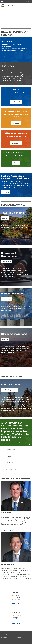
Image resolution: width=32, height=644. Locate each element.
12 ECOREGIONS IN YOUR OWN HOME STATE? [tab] (19, 443)
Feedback (18, 638)
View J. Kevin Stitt (8, 531)
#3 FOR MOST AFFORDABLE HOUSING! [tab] (15, 443)
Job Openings (6, 299)
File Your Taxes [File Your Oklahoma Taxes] (8, 66)
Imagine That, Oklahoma (10, 390)
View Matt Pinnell (8, 584)
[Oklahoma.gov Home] (2, 1)
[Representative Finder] (9, 450)
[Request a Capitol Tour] (9, 469)
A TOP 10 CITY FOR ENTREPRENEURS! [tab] (13, 443)
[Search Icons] (30, 6)
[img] (16, 267)
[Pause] (29, 444)
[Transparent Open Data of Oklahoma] (9, 463)
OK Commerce (7, 261)
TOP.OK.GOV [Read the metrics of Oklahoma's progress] (7, 41)
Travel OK (5, 218)
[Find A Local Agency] (9, 456)
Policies (18, 634)
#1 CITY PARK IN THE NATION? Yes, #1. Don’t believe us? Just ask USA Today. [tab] (17, 443)
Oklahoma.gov (5, 634)
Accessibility (4, 638)
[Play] (16, 17)
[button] (16, 102)
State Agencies (27, 1)
